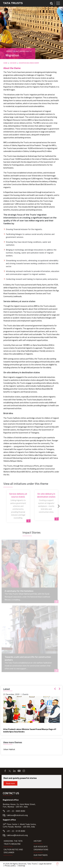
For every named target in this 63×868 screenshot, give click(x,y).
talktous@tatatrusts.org (17, 815)
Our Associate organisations (41, 848)
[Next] (58, 506)
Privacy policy (10, 866)
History (38, 841)
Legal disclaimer (45, 864)
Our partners (41, 855)
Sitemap (22, 866)
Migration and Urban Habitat (29, 63)
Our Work (13, 63)
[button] (55, 689)
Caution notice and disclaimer (13, 851)
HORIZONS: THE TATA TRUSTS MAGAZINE (13, 842)
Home (5, 63)
